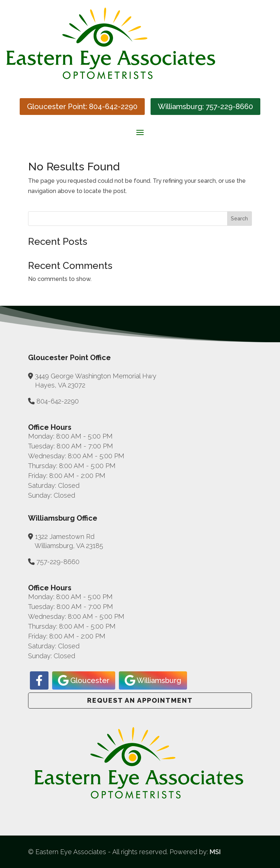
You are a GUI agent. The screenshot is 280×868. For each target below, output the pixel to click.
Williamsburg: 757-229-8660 (205, 107)
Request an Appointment (140, 700)
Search (239, 219)
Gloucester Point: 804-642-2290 (82, 107)
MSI (215, 852)
